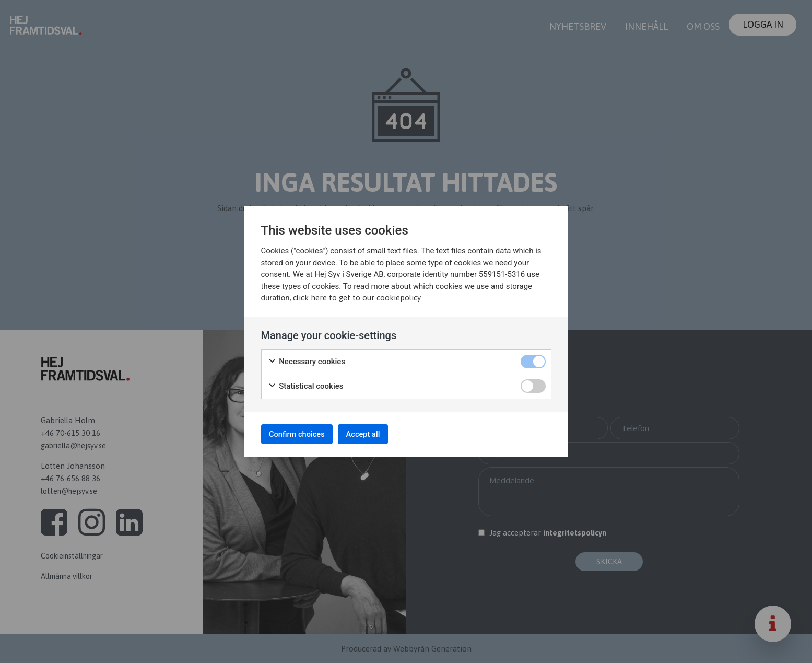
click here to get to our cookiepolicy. (357, 295)
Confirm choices (303, 434)
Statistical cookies (306, 384)
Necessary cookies (307, 359)
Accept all (378, 434)
